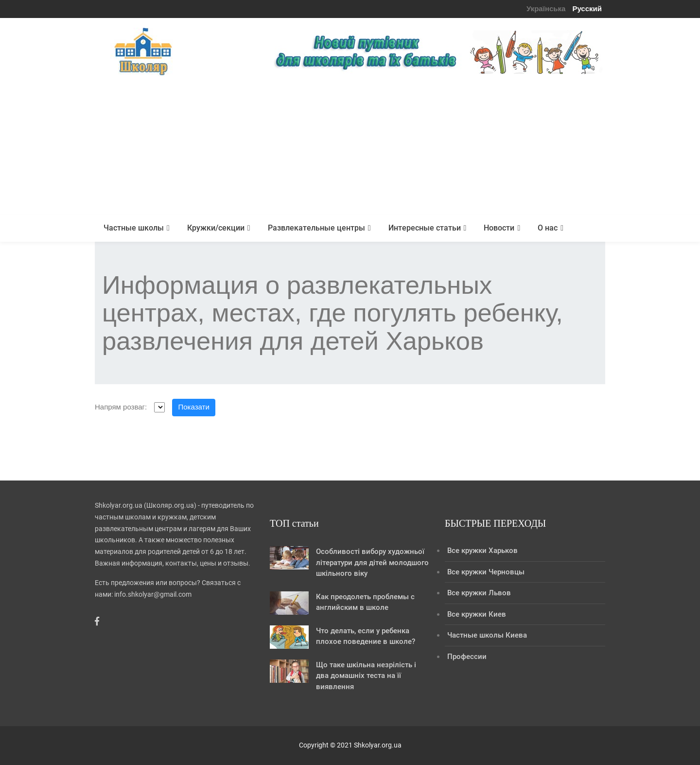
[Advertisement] (350, 147)
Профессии (467, 657)
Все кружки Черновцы (486, 572)
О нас (548, 228)
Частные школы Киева (487, 635)
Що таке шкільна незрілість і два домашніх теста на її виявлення (366, 676)
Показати (194, 407)
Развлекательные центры (316, 228)
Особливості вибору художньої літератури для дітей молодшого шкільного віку (372, 562)
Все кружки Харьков (482, 551)
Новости (499, 228)
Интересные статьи (425, 228)
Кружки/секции (216, 228)
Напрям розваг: (121, 407)
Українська (546, 9)
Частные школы (134, 228)
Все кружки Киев (477, 614)
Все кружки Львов (479, 593)
